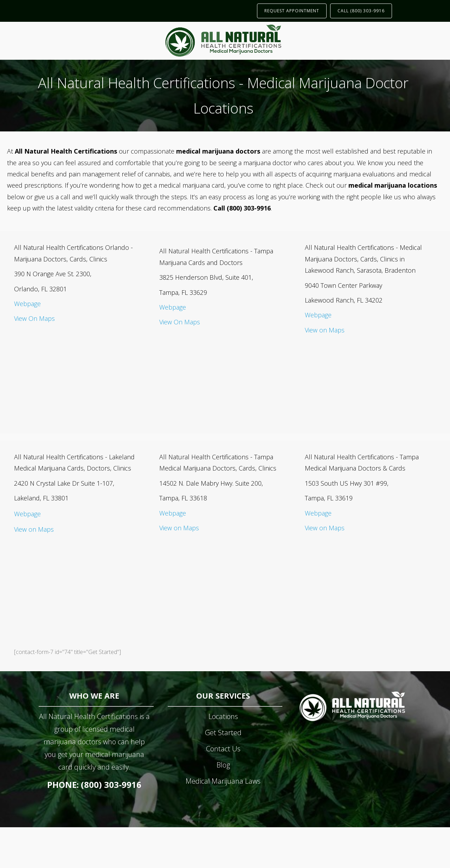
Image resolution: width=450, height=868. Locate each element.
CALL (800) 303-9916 (361, 11)
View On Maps (34, 318)
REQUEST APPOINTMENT (292, 11)
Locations (223, 716)
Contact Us (223, 749)
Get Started (223, 733)
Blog (223, 765)
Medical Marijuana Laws (223, 781)
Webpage (27, 304)
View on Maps (325, 330)
